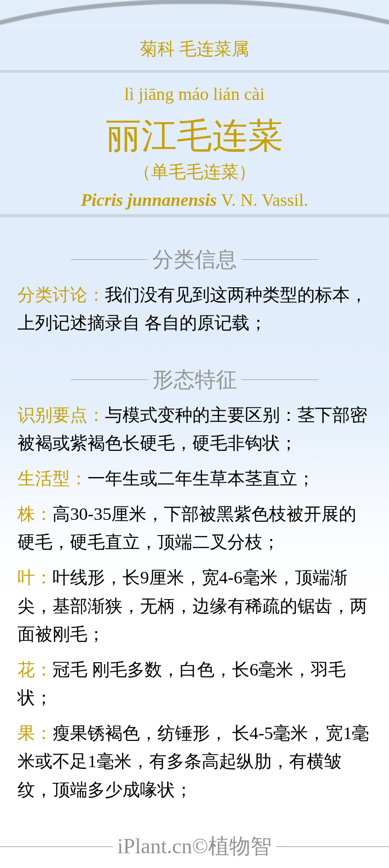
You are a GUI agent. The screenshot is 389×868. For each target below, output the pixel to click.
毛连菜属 (214, 49)
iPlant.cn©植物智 (195, 846)
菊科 (157, 49)
